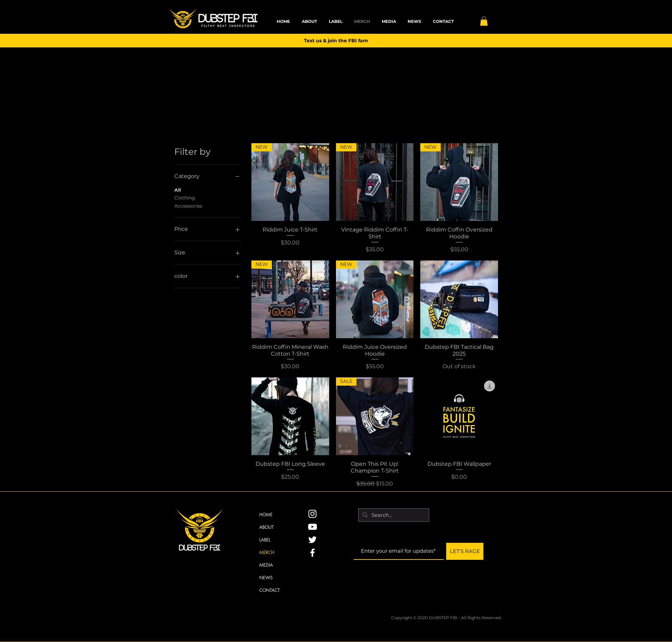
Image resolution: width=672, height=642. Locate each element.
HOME (266, 514)
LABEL (265, 540)
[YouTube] (312, 527)
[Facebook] (312, 553)
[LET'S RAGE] (465, 551)
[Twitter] (312, 540)
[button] (484, 21)
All (178, 190)
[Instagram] (312, 514)
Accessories (188, 206)
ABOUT (266, 527)
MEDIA (266, 565)
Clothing (185, 197)
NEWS (266, 578)
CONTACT (269, 590)
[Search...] (393, 515)
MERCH (267, 552)
